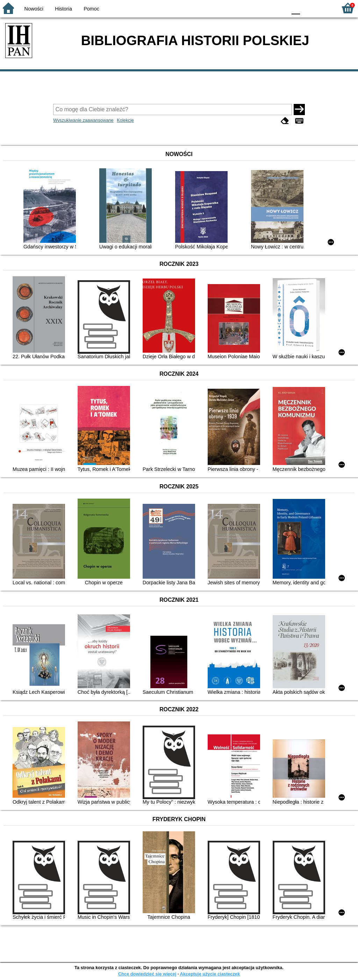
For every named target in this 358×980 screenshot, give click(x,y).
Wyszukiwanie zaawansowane (83, 120)
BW (251, 8)
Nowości (34, 9)
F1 (308, 8)
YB (265, 8)
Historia (63, 9)
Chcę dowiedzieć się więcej (147, 974)
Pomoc (91, 9)
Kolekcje (125, 120)
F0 (296, 8)
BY (280, 8)
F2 (324, 8)
